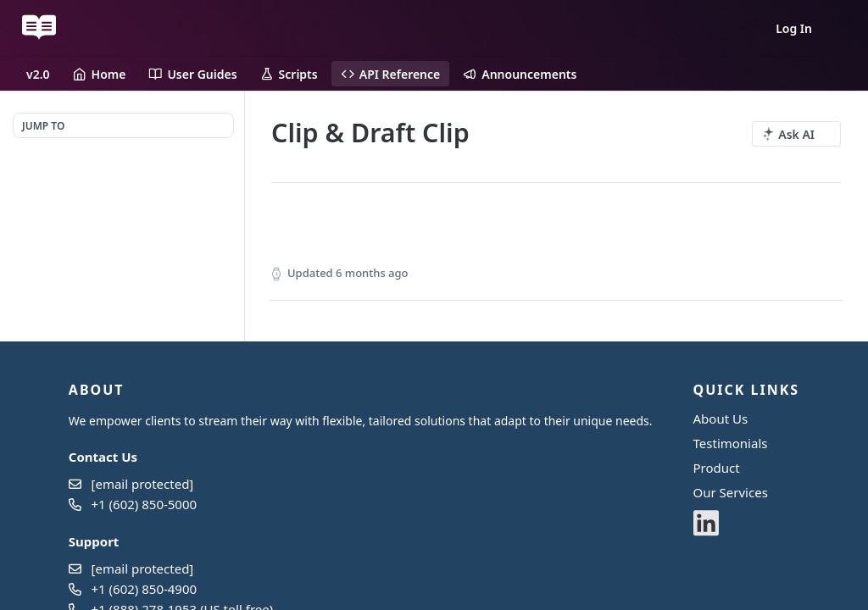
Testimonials (731, 443)
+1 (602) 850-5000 (145, 504)
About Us (721, 419)
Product (717, 468)
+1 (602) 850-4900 (145, 589)
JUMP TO (43, 126)
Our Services (731, 492)
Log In (794, 28)
